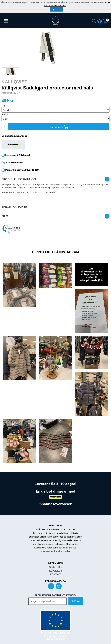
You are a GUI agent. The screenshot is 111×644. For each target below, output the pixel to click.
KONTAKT (56, 574)
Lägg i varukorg (59, 127)
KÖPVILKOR (55, 571)
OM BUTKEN (56, 567)
